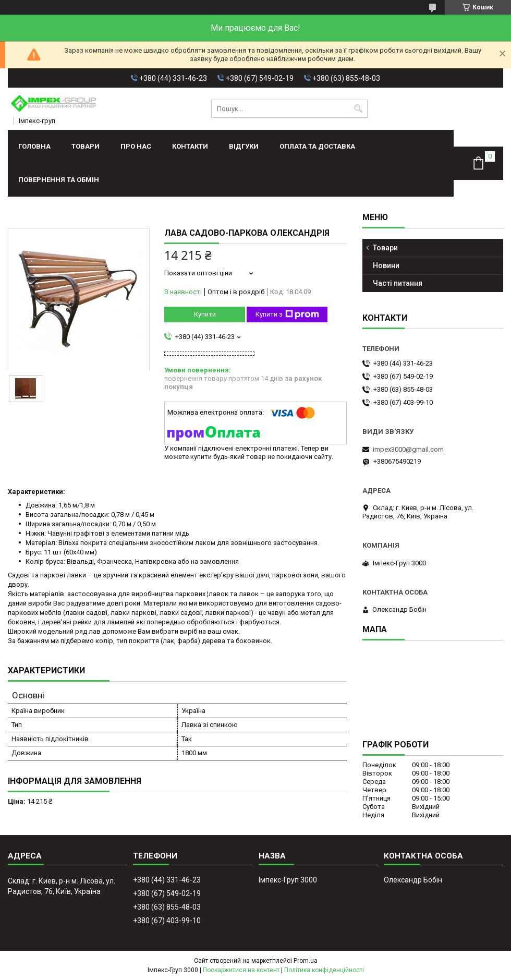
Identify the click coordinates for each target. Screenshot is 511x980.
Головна (34, 146)
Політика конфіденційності (324, 970)
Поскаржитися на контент (241, 970)
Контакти (190, 146)
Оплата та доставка (317, 146)
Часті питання (398, 283)
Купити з (287, 314)
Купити (205, 314)
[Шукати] (358, 109)
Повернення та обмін (59, 180)
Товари (86, 146)
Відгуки (244, 146)
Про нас (136, 146)
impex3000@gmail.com (408, 449)
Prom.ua (306, 961)
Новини (386, 265)
